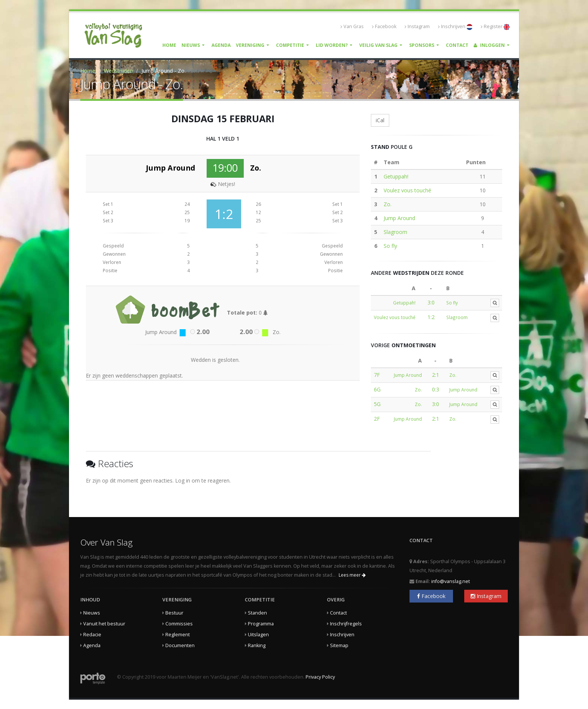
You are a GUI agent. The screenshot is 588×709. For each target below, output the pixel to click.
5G (377, 404)
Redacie (92, 635)
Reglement (178, 635)
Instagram (417, 26)
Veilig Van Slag (378, 45)
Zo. (388, 204)
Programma (261, 624)
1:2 (431, 317)
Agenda (221, 45)
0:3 (436, 389)
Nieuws (191, 45)
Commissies (179, 624)
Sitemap (339, 645)
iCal (380, 120)
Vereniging (250, 45)
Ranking (257, 645)
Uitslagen (258, 635)
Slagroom (395, 232)
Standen (257, 613)
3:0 (431, 302)
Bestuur (174, 613)
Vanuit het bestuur (104, 624)
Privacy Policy (320, 677)
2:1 (436, 375)
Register (495, 27)
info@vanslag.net (451, 581)
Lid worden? (332, 45)
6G (377, 389)
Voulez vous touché (407, 190)
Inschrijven (455, 27)
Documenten (180, 645)
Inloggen (489, 45)
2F (377, 419)
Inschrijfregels (346, 624)
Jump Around (399, 218)
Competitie (290, 45)
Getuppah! (396, 176)
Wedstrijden (118, 71)
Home (169, 45)
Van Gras (352, 26)
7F (377, 375)
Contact (457, 45)
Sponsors (422, 45)
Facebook (384, 26)
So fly (390, 246)
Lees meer (352, 575)
